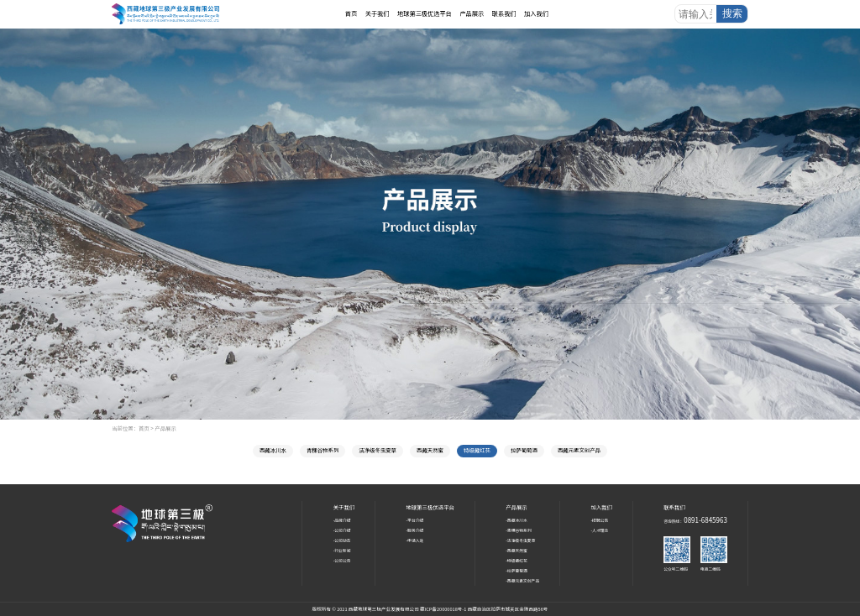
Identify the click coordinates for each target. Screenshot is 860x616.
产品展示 (472, 13)
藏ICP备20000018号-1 (444, 609)
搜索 (732, 13)
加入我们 (536, 13)
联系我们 (504, 13)
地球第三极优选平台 (425, 13)
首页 (351, 13)
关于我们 (378, 13)
